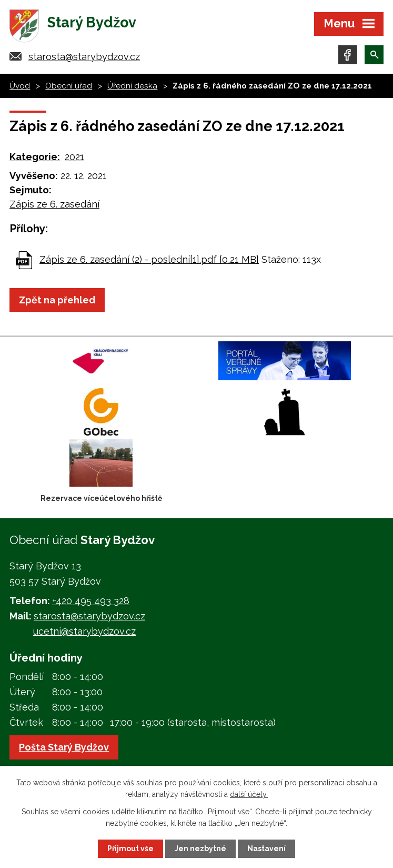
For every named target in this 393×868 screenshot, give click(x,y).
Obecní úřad (69, 86)
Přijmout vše (130, 849)
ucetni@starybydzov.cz (84, 631)
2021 (74, 157)
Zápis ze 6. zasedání (54, 204)
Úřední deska (132, 86)
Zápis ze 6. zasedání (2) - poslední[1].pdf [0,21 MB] (149, 259)
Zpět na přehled (57, 300)
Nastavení (266, 849)
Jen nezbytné (200, 849)
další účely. (249, 794)
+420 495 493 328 (91, 601)
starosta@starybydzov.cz (84, 57)
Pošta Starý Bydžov (64, 747)
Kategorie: (35, 157)
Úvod (20, 86)
